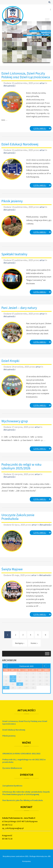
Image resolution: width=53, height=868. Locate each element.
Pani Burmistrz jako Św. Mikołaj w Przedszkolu (23, 800)
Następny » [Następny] (20, 643)
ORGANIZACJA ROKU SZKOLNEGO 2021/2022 (21, 754)
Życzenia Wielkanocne (12, 768)
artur (42, 83)
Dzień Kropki (10, 361)
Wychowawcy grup (15, 421)
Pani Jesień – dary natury (19, 308)
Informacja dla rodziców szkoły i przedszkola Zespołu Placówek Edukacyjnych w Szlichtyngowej (26, 793)
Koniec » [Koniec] (34, 643)
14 (13, 681)
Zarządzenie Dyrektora (12, 786)
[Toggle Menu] (47, 20)
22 (20, 684)
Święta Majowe (12, 569)
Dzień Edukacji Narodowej (20, 144)
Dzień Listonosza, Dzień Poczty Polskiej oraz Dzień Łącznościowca (26, 75)
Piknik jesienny (12, 201)
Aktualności (9, 86)
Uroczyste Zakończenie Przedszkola (18, 517)
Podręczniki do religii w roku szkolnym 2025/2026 (21, 466)
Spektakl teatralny (14, 254)
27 (6, 688)
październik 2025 (26, 666)
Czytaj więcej (42, 129)
